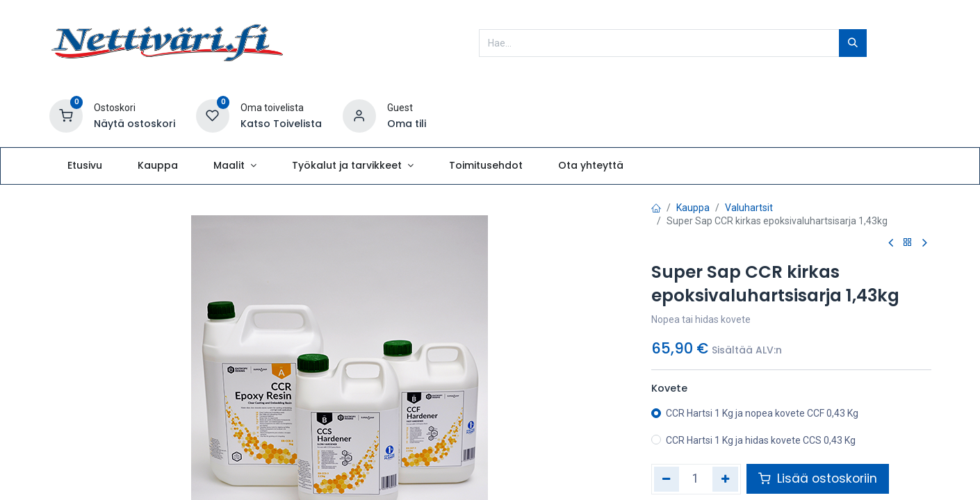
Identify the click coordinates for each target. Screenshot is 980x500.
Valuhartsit (749, 208)
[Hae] (853, 43)
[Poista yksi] (667, 479)
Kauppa (693, 208)
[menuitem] (84, 166)
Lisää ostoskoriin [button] (818, 478)
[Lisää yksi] (725, 479)
